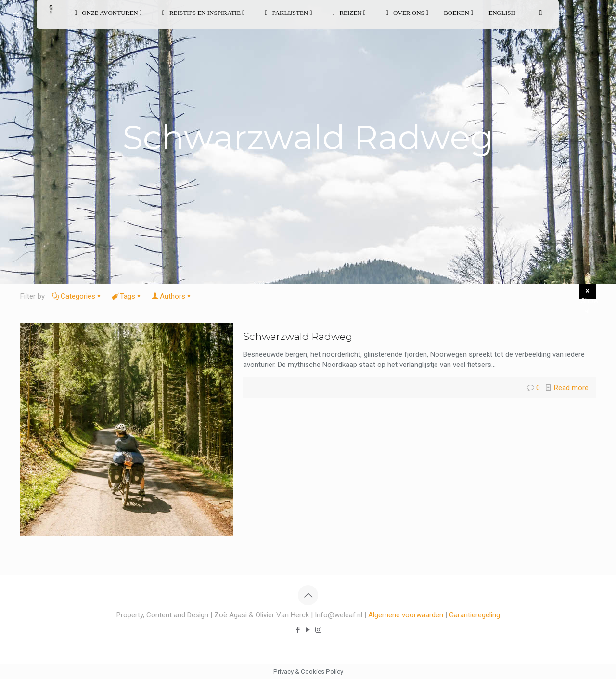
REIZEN (349, 13)
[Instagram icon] (318, 630)
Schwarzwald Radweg (298, 336)
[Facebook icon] (298, 630)
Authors (172, 296)
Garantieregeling (475, 615)
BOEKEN (458, 13)
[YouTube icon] (308, 630)
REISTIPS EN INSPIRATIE (204, 13)
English (502, 13)
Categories (77, 296)
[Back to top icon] (308, 595)
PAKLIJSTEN (288, 13)
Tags (127, 296)
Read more (571, 388)
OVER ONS (407, 13)
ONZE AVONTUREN (108, 13)
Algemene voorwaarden (406, 615)
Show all (588, 293)
